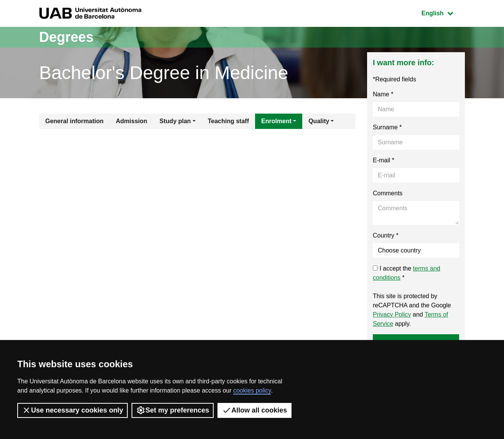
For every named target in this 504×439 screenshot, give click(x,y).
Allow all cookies (254, 410)
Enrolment (276, 121)
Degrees (66, 37)
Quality (319, 121)
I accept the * (407, 273)
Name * (383, 94)
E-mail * (384, 160)
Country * (386, 235)
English (443, 12)
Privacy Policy (392, 314)
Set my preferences (173, 410)
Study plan (175, 121)
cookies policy (252, 390)
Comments (388, 193)
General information (74, 121)
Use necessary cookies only (72, 410)
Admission (132, 121)
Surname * (387, 127)
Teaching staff (228, 121)
